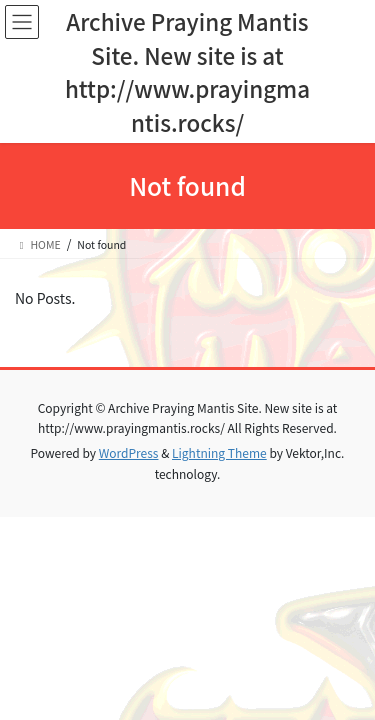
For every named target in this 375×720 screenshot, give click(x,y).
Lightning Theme (219, 452)
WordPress (129, 452)
